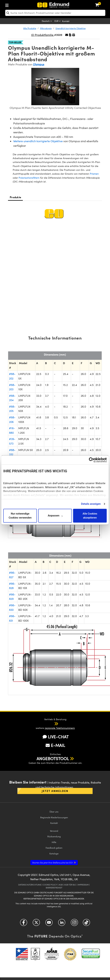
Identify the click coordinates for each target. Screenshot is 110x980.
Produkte (15, 197)
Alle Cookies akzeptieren (90, 516)
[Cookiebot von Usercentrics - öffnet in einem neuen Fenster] (91, 460)
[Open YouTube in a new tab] (49, 924)
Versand (54, 831)
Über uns (54, 812)
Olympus (39, 64)
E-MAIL (55, 745)
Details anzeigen (91, 504)
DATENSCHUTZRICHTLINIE (30, 885)
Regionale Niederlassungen (54, 817)
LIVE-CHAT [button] (56, 737)
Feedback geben (54, 848)
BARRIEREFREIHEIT (54, 888)
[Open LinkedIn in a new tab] (62, 924)
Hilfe (54, 842)
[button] (70, 35)
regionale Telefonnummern (60, 728)
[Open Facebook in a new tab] (24, 924)
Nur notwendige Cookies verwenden (20, 516)
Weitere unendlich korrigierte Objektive (38, 141)
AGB (61, 885)
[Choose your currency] (58, 21)
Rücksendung (54, 836)
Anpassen (55, 516)
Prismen (94, 174)
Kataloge (54, 853)
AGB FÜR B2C (70, 885)
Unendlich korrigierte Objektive (71, 28)
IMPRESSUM (83, 885)
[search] (55, 13)
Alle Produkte (30, 28)
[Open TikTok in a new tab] (86, 924)
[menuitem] (18, 5)
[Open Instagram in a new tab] (74, 924)
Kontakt (66, 21)
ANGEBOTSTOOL (53, 758)
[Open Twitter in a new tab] (36, 924)
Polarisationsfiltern (29, 178)
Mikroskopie (46, 28)
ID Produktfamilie (43, 35)
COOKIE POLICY (50, 885)
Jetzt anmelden (55, 791)
